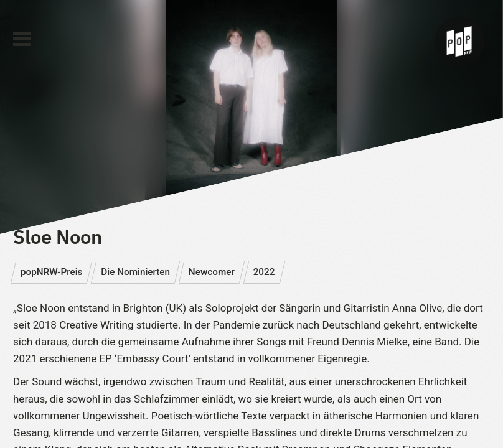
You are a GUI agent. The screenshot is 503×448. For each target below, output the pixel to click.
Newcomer (212, 272)
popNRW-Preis (52, 272)
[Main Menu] (22, 39)
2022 (264, 272)
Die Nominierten (135, 272)
